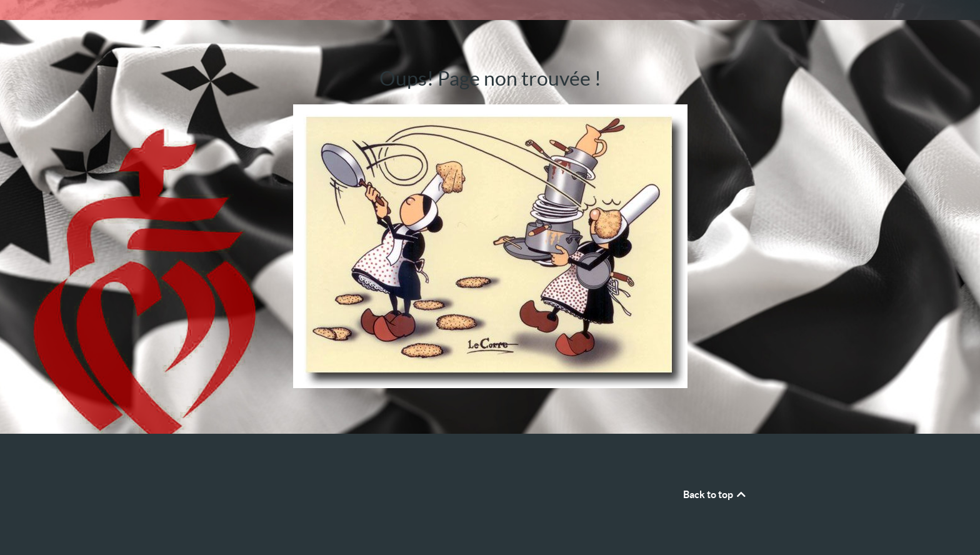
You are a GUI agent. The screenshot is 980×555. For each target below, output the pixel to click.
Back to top (715, 494)
